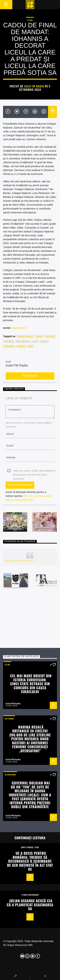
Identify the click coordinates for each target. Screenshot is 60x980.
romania (21, 346)
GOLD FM (9, 341)
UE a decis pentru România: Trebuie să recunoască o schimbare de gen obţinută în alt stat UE (30, 861)
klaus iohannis (23, 341)
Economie (10, 775)
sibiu (30, 346)
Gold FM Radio (34, 86)
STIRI (30, 20)
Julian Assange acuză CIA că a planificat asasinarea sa (30, 905)
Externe (9, 719)
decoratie (50, 336)
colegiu (39, 336)
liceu (35, 341)
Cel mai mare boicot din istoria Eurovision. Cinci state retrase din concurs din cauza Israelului (31, 684)
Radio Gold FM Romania (19, 561)
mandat (44, 341)
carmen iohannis (25, 336)
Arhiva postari (30, 376)
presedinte (9, 346)
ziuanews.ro (19, 328)
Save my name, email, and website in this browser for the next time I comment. (34, 471)
